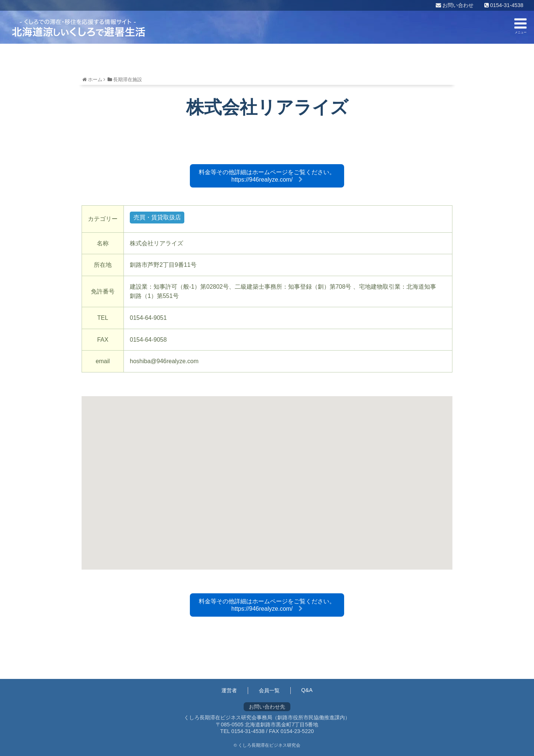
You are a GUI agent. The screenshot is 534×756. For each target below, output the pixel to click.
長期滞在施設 (128, 79)
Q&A (307, 690)
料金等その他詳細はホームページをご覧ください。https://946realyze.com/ (267, 176)
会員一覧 (269, 690)
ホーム (95, 79)
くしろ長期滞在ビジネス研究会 (79, 28)
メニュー (520, 25)
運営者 (229, 690)
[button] (267, 476)
